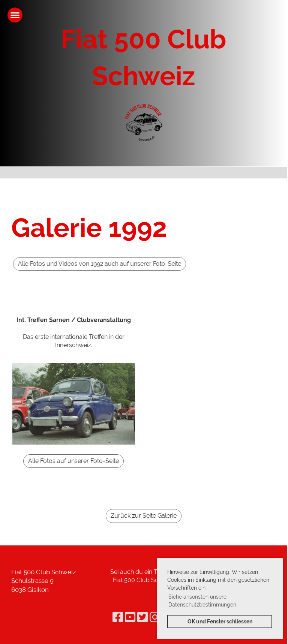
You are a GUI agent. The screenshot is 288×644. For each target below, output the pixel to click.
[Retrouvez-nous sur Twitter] (142, 617)
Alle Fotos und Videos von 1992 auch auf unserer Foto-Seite (126, 264)
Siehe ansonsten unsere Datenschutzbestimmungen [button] (202, 601)
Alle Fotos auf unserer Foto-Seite (73, 461)
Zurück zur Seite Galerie (144, 516)
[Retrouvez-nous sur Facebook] (118, 617)
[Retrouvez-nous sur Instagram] (155, 617)
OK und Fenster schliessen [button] (220, 621)
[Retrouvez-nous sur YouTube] (130, 617)
